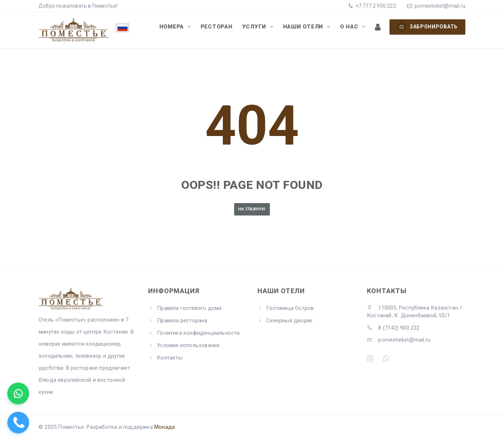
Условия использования (188, 345)
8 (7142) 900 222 (393, 328)
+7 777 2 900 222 (375, 6)
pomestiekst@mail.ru (440, 6)
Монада (164, 427)
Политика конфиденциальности (198, 333)
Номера (172, 27)
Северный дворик (289, 320)
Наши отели (304, 27)
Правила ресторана (182, 320)
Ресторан (217, 27)
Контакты (170, 358)
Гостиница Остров (290, 308)
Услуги (255, 27)
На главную (252, 209)
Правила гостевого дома (189, 308)
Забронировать (427, 27)
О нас (350, 27)
